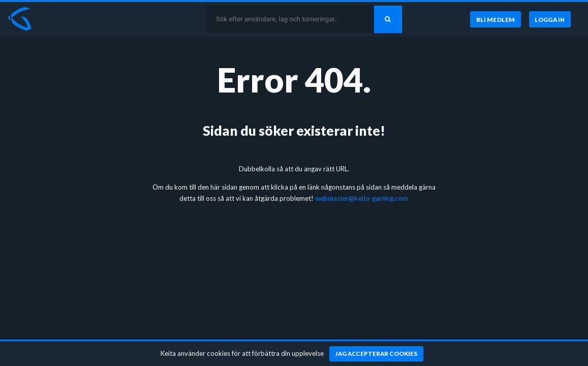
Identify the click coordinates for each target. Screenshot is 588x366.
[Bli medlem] (495, 19)
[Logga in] (550, 19)
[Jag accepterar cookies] (376, 354)
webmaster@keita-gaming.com (362, 198)
